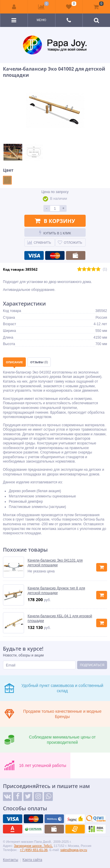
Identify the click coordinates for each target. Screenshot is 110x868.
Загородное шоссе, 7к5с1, (33, 846)
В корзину (55, 221)
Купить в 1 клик (55, 233)
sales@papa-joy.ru (74, 850)
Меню (41, 20)
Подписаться (92, 665)
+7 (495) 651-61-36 (34, 850)
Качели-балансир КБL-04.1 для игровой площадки (60, 618)
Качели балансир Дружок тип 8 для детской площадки (56, 591)
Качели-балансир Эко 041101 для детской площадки (55, 563)
